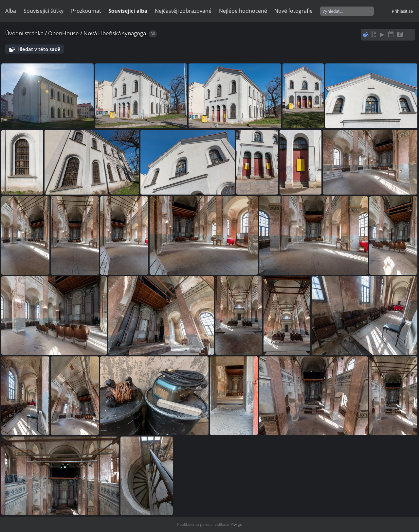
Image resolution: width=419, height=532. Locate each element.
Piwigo (236, 524)
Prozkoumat (86, 11)
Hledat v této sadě (39, 49)
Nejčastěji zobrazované (183, 11)
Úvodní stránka (24, 33)
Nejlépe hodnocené (243, 11)
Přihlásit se (402, 11)
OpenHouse (64, 33)
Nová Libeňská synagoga (115, 33)
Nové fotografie (293, 11)
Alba (11, 11)
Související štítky (44, 11)
